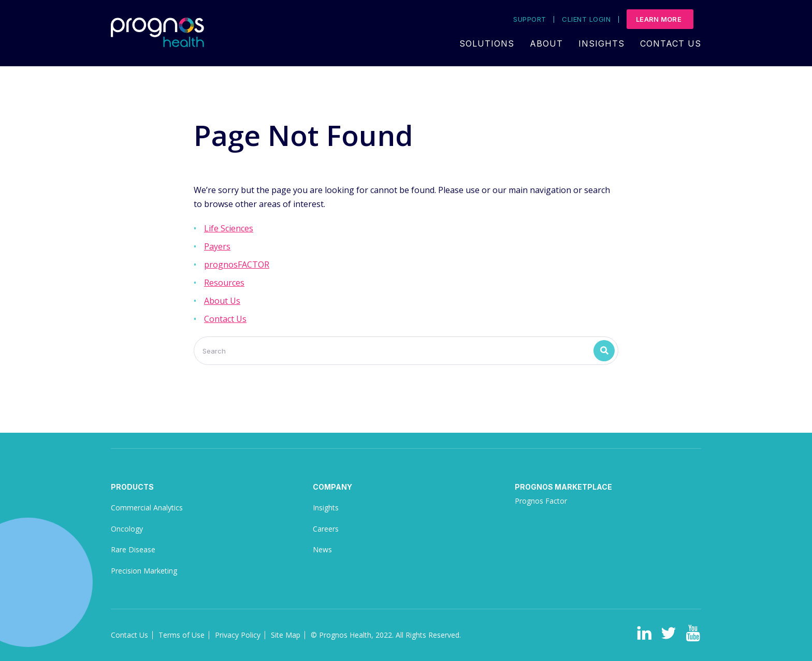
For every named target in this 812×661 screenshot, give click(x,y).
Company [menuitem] (332, 487)
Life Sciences (229, 228)
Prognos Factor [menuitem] (541, 501)
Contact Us (225, 319)
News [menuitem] (322, 549)
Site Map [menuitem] (286, 635)
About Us (222, 301)
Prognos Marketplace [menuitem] (563, 487)
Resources (224, 283)
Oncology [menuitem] (127, 529)
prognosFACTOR (237, 265)
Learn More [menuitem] (659, 19)
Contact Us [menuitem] (671, 43)
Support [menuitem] (530, 19)
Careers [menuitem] (326, 529)
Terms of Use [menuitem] (182, 635)
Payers (217, 246)
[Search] (406, 351)
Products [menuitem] (132, 487)
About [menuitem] (546, 43)
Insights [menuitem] (601, 43)
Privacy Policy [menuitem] (238, 635)
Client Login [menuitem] (586, 19)
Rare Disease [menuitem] (133, 549)
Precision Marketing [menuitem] (144, 571)
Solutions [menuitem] (487, 43)
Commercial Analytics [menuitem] (147, 508)
